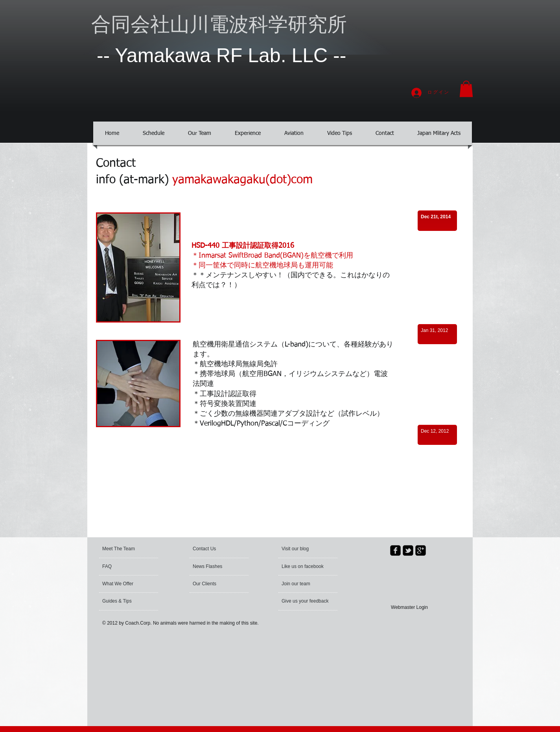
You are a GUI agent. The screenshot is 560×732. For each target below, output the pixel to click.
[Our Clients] (214, 584)
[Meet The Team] (132, 549)
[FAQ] (125, 567)
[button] (466, 89)
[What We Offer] (123, 584)
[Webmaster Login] (409, 608)
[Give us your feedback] (306, 601)
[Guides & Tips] (123, 601)
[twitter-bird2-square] (408, 550)
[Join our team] (303, 584)
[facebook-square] (395, 550)
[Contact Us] (211, 549)
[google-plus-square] (421, 550)
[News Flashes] (215, 567)
